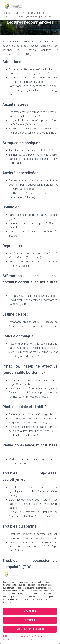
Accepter (30, 611)
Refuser (30, 620)
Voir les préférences (30, 629)
